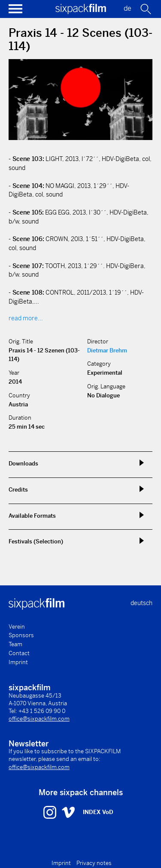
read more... (26, 318)
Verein (17, 627)
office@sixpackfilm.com (39, 719)
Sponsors (21, 635)
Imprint (18, 662)
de (128, 8)
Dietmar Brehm (107, 350)
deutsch (141, 603)
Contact (19, 653)
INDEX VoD (98, 812)
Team (15, 644)
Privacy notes (94, 863)
